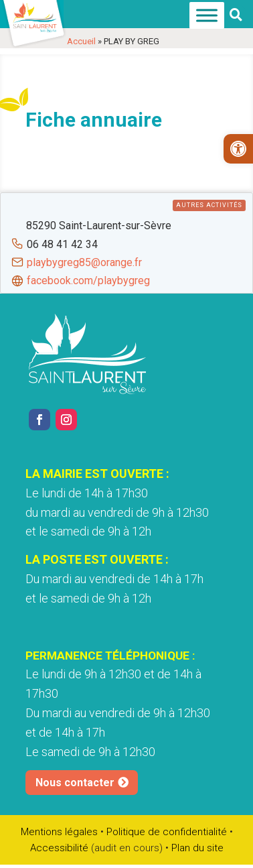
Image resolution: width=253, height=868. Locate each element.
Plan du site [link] (197, 848)
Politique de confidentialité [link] (167, 832)
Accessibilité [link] (59, 848)
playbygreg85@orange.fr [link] (84, 262)
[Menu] (207, 16)
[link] (238, 149)
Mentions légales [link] (59, 832)
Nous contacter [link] (75, 783)
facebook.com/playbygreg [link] (88, 281)
